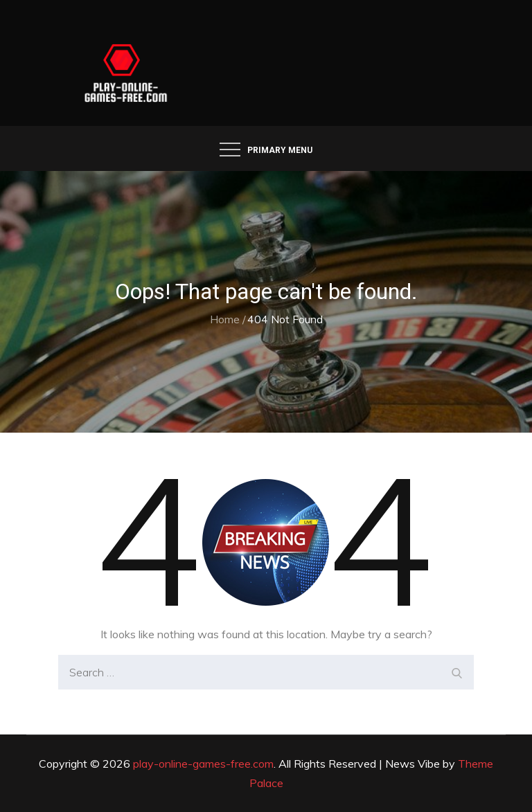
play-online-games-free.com (203, 764)
